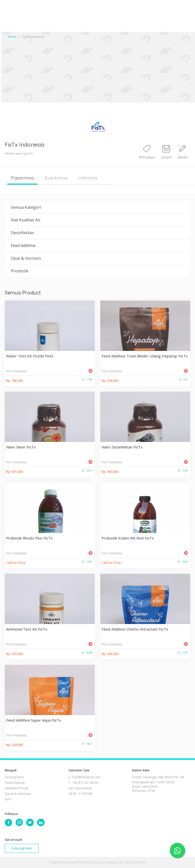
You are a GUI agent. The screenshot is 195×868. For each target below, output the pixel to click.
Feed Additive (23, 245)
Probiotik (20, 271)
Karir (8, 799)
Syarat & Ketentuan (18, 794)
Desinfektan (22, 233)
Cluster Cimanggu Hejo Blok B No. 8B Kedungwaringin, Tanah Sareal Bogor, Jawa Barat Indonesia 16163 (158, 784)
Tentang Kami (14, 777)
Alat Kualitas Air (26, 220)
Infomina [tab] (88, 178)
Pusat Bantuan (15, 783)
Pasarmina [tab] (22, 178)
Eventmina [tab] (56, 178)
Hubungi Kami (22, 848)
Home (12, 37)
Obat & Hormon (26, 258)
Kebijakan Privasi (17, 788)
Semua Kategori (26, 207)
